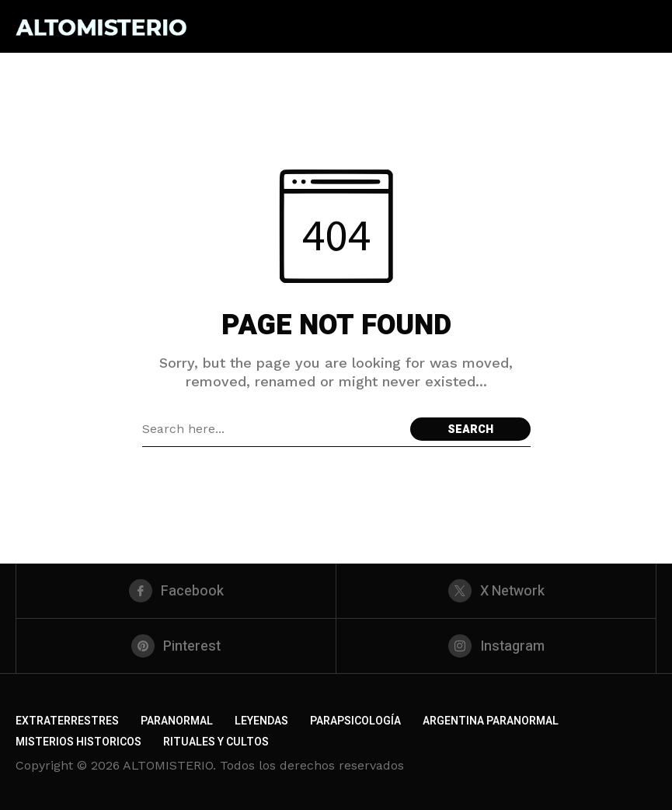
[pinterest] (176, 646)
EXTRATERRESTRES (67, 721)
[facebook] (176, 591)
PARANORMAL (177, 721)
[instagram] (496, 646)
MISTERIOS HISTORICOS (78, 742)
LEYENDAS (261, 721)
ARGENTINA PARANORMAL (491, 721)
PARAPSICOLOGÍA (355, 721)
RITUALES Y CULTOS (216, 742)
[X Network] (496, 591)
